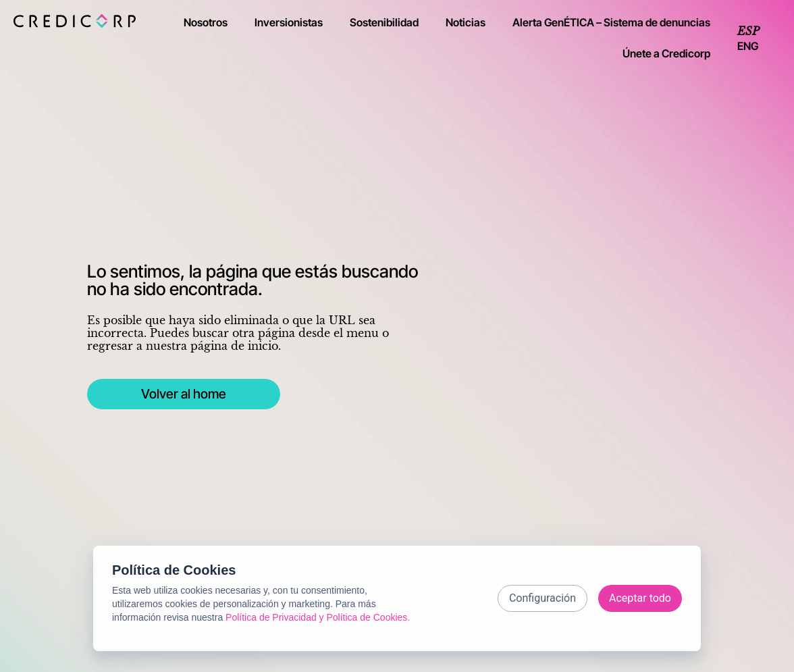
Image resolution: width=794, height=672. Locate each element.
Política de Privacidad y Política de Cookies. (318, 614)
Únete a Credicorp (666, 53)
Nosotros (206, 22)
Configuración (542, 595)
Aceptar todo (640, 595)
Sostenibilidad (384, 22)
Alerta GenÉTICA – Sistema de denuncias (611, 22)
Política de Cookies (174, 567)
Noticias (466, 22)
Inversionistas (289, 22)
